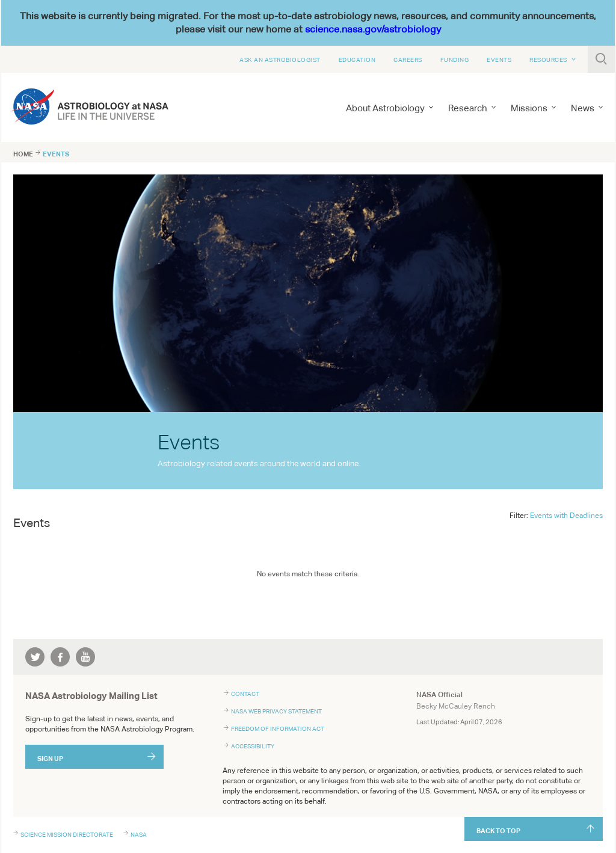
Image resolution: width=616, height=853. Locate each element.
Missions (529, 108)
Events (499, 60)
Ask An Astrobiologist (280, 60)
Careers (408, 60)
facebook (60, 657)
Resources (548, 60)
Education (357, 60)
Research (468, 108)
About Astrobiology (385, 108)
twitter (35, 657)
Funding (455, 60)
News (583, 108)
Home (23, 154)
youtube (85, 657)
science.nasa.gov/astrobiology (373, 29)
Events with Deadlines (566, 515)
